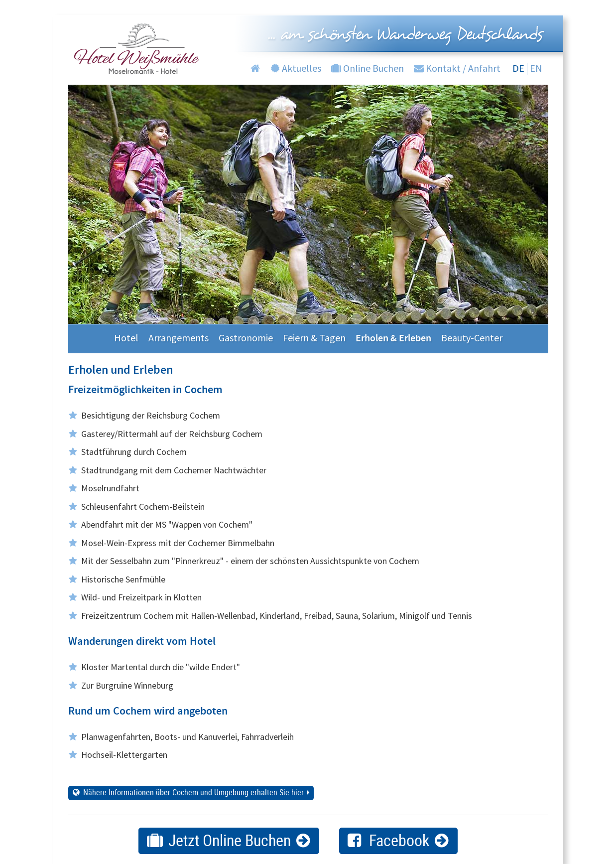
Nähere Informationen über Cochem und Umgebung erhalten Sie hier (193, 792)
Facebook (399, 840)
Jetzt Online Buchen (230, 840)
